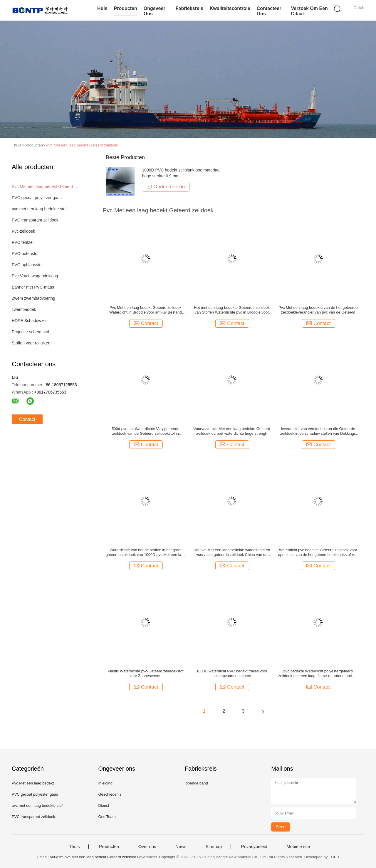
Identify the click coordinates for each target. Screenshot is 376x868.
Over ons (147, 847)
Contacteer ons (269, 11)
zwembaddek (24, 309)
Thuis (74, 847)
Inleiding (105, 783)
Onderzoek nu (166, 187)
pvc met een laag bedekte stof (39, 209)
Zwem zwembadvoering (33, 298)
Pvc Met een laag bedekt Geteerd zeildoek (82, 145)
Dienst (104, 805)
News (181, 847)
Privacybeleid (254, 847)
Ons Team (107, 817)
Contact (27, 419)
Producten (126, 8)
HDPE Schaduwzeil (30, 321)
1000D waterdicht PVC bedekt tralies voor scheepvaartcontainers (232, 673)
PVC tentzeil (23, 242)
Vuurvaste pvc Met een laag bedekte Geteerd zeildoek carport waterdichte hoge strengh (232, 431)
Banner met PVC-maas (33, 287)
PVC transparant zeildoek (35, 220)
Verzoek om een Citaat (309, 11)
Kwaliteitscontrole (230, 8)
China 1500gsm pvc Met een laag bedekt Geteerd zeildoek (86, 857)
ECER (334, 857)
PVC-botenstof (25, 254)
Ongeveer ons (155, 11)
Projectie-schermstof (31, 332)
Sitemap (214, 847)
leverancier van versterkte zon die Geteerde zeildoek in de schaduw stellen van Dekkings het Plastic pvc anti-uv (318, 431)
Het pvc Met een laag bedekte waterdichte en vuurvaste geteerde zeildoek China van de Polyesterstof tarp (232, 552)
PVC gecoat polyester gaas (37, 198)
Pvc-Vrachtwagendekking (35, 276)
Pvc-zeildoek (23, 231)
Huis (102, 8)
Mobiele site (298, 847)
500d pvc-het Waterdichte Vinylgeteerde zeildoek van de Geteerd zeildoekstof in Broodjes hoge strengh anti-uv (146, 431)
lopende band (196, 783)
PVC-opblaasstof (27, 265)
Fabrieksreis (189, 8)
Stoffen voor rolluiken (31, 343)
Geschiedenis (110, 794)
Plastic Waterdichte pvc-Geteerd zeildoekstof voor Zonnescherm (145, 673)
